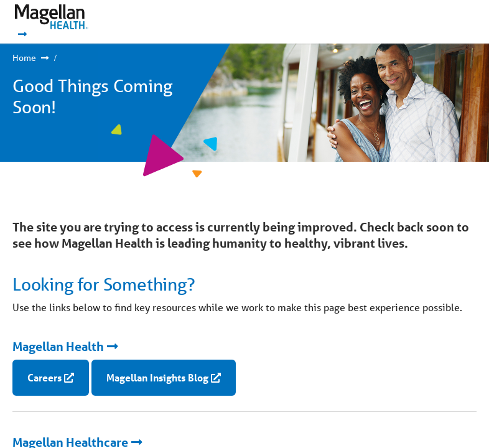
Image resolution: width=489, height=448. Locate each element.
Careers (44, 377)
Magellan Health (58, 347)
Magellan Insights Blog (157, 377)
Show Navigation (440, 22)
